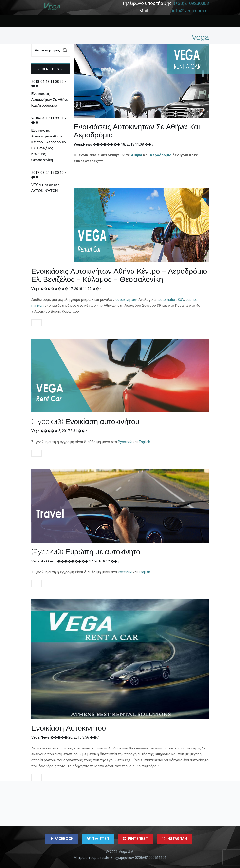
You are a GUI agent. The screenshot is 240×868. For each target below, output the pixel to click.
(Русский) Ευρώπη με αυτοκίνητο (86, 552)
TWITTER (98, 839)
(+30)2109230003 (191, 3)
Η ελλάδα (49, 561)
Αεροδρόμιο (161, 155)
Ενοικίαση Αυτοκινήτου (69, 728)
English (145, 442)
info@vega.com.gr (191, 11)
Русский (125, 442)
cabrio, (191, 300)
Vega (78, 144)
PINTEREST (135, 839)
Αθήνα (137, 155)
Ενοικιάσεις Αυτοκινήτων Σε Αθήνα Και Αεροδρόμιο (137, 131)
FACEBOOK (62, 839)
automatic (167, 300)
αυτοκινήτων (126, 300)
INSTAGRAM (175, 839)
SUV (181, 300)
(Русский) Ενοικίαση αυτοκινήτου (85, 421)
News (88, 144)
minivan (37, 306)
